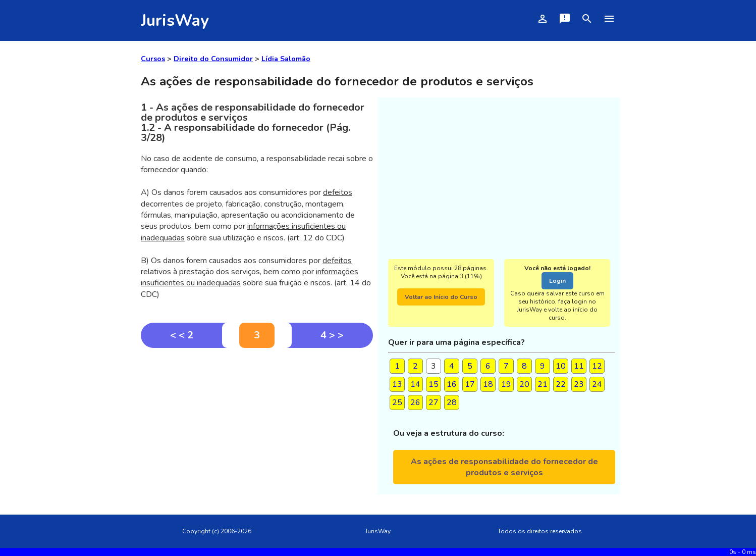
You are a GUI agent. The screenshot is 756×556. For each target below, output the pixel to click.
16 (452, 384)
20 (524, 384)
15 (434, 384)
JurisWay (175, 20)
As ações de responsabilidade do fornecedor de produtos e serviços (504, 467)
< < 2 (182, 335)
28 (452, 402)
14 (415, 384)
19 (506, 384)
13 (397, 384)
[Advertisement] (257, 424)
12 (597, 366)
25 (397, 402)
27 (434, 402)
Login (557, 281)
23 (579, 384)
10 (561, 366)
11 (579, 366)
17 (470, 384)
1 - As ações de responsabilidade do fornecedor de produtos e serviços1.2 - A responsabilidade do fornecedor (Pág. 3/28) (253, 122)
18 (488, 384)
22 (561, 384)
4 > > (332, 335)
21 (543, 384)
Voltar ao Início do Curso (441, 297)
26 (415, 402)
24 (597, 384)
